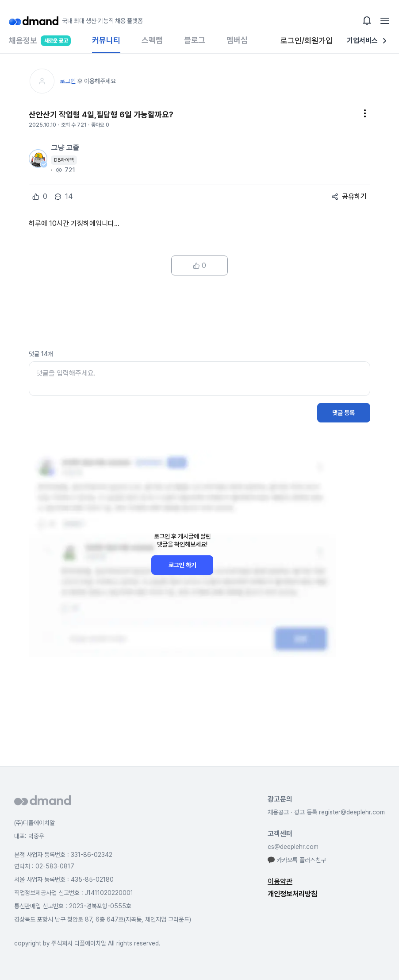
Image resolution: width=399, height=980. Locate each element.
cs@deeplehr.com (293, 847)
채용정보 (40, 44)
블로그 (195, 40)
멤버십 (237, 40)
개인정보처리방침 (292, 894)
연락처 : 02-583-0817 (44, 866)
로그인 (68, 81)
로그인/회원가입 (307, 41)
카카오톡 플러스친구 (297, 860)
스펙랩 (152, 40)
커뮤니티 (106, 40)
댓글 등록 (343, 413)
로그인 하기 (182, 565)
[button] (365, 114)
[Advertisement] (199, 313)
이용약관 (280, 881)
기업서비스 (368, 41)
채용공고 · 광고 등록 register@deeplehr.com (326, 812)
